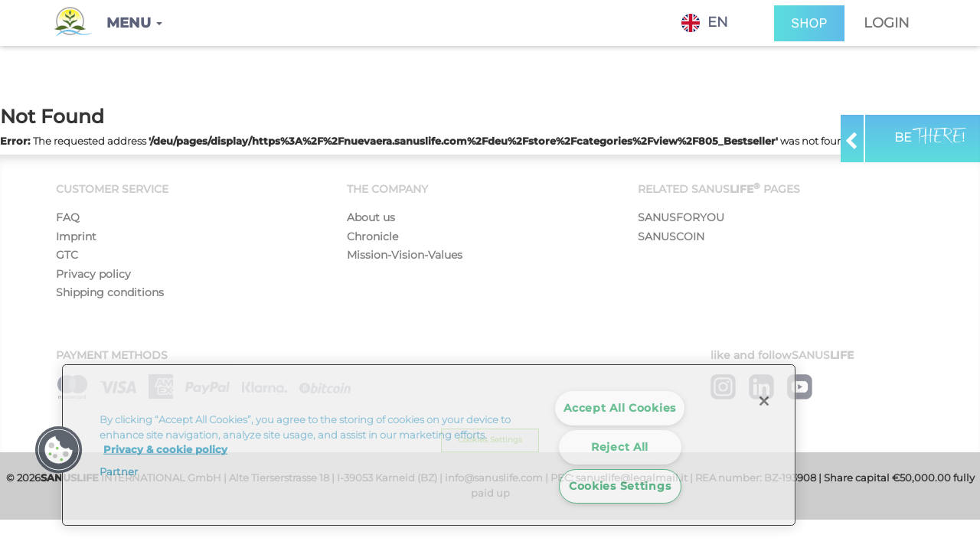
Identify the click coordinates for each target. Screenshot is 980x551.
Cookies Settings (620, 486)
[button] (134, 23)
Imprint (76, 236)
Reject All (620, 447)
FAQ (68, 217)
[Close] (764, 401)
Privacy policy (93, 274)
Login (887, 23)
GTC (67, 255)
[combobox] (716, 23)
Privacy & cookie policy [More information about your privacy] (165, 449)
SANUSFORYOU (681, 217)
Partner (119, 471)
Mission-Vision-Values (405, 255)
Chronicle (372, 236)
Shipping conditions (110, 292)
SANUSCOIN (671, 236)
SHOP (809, 23)
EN (705, 23)
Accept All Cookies (620, 408)
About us (371, 217)
